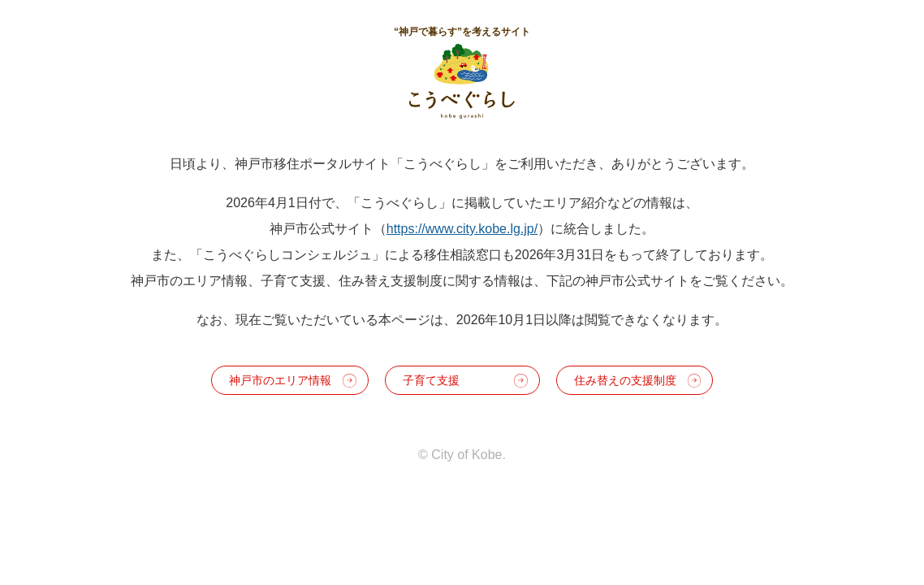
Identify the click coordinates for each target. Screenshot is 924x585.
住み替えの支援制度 (625, 380)
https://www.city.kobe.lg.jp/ (462, 229)
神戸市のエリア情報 (280, 380)
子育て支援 (431, 380)
